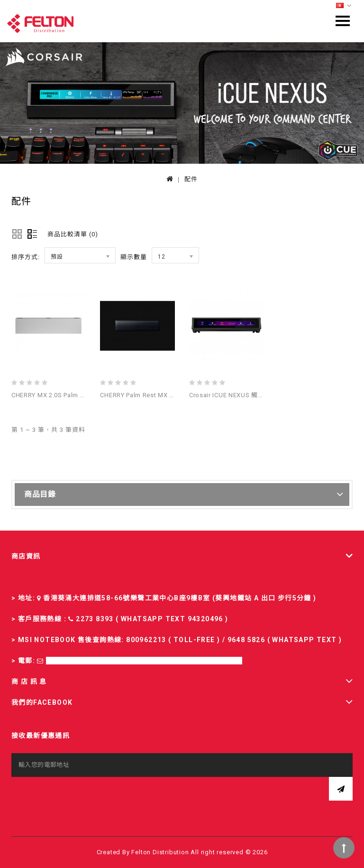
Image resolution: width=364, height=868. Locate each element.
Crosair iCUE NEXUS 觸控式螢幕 (237, 395)
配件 (191, 179)
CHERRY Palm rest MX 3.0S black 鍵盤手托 (164, 395)
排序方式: (26, 257)
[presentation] (83, 795)
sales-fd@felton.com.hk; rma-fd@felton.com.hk (144, 661)
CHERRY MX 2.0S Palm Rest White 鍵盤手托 (76, 395)
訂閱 (341, 789)
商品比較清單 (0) (73, 234)
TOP (344, 848)
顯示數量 (134, 257)
